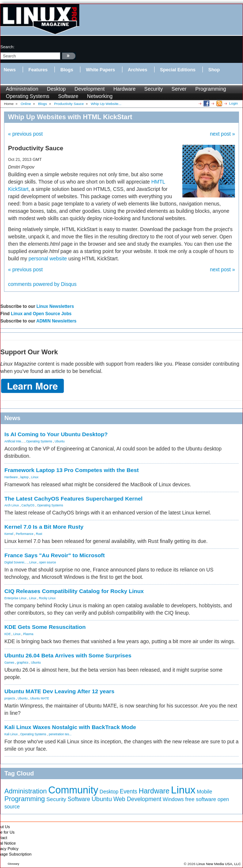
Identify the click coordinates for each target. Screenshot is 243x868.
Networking (100, 96)
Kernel (9, 534)
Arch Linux (12, 505)
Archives (138, 70)
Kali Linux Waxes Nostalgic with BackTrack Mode (70, 727)
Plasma (28, 634)
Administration (22, 89)
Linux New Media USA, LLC (219, 864)
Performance (24, 534)
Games (9, 663)
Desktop (56, 89)
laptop (24, 477)
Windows (173, 799)
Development (90, 89)
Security (154, 89)
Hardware (124, 89)
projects (10, 698)
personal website (48, 258)
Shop (214, 70)
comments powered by (42, 284)
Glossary (14, 864)
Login (233, 103)
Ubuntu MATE (39, 698)
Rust (39, 534)
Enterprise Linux (16, 598)
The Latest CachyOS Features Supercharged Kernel (73, 499)
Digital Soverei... (16, 562)
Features (38, 70)
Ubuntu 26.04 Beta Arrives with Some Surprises (68, 655)
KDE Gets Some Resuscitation (45, 627)
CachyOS (28, 505)
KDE (7, 634)
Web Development (137, 799)
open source (48, 562)
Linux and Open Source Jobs (41, 314)
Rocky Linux (48, 598)
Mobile (205, 792)
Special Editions (178, 70)
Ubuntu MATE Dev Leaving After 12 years (59, 691)
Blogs (67, 70)
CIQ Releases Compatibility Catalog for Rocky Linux (74, 591)
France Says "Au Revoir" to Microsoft (55, 555)
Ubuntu (60, 441)
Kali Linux (11, 734)
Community (73, 790)
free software (201, 799)
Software (68, 96)
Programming (210, 89)
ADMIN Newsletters (56, 321)
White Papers (100, 70)
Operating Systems (28, 96)
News (10, 70)
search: (7, 47)
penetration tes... (60, 734)
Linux (35, 477)
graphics (23, 663)
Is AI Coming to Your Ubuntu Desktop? (56, 434)
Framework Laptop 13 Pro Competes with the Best (72, 470)
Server (179, 89)
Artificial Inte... (14, 441)
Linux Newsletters (55, 306)
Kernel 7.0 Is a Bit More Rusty (44, 527)
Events (129, 791)
